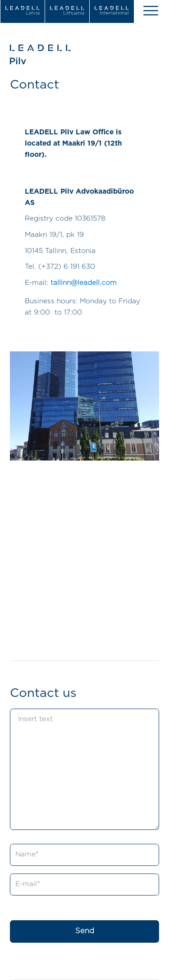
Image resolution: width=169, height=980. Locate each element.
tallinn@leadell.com (84, 283)
